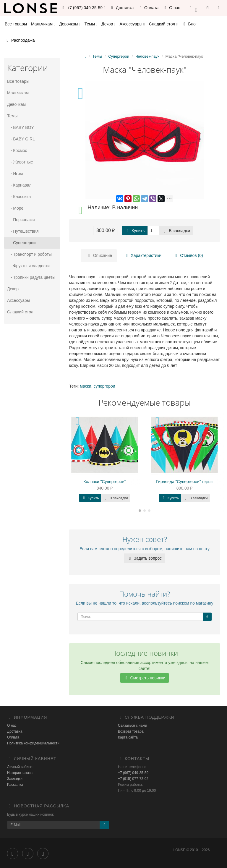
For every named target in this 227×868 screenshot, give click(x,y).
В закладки (176, 231)
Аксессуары (132, 24)
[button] (193, 8)
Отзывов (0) (187, 255)
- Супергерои (21, 243)
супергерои (104, 386)
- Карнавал (19, 185)
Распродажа (20, 40)
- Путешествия (23, 231)
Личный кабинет (20, 767)
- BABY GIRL (21, 139)
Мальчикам (43, 24)
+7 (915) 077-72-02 (133, 779)
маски (85, 386)
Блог (189, 24)
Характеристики (142, 255)
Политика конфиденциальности (33, 743)
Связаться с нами (132, 726)
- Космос (17, 150)
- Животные (20, 162)
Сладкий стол (163, 24)
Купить (135, 231)
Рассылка (15, 785)
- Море (15, 208)
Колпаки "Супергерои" (104, 482)
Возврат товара (131, 731)
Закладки (15, 779)
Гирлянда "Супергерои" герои (184, 482)
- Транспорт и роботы (29, 254)
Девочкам (70, 24)
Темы (91, 24)
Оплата (148, 8)
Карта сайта (128, 737)
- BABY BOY (21, 127)
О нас (171, 8)
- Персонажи (21, 220)
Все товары (16, 24)
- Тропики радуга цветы (31, 277)
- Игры (15, 174)
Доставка (121, 8)
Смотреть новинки (145, 678)
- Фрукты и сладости (28, 266)
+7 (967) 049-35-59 (133, 773)
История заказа (20, 773)
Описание (100, 255)
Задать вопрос (145, 558)
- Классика (19, 197)
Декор (108, 24)
